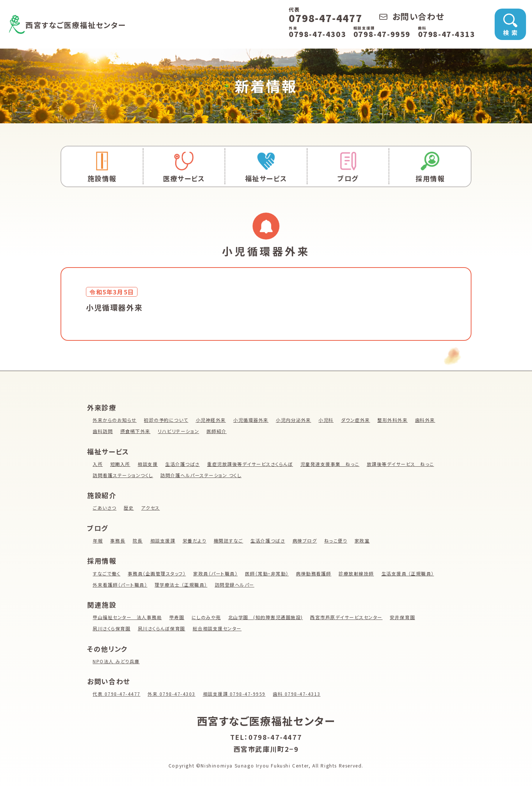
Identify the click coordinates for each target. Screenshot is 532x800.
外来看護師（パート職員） (120, 585)
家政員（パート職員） (216, 573)
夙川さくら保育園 (112, 628)
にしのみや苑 (207, 617)
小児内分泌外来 (295, 420)
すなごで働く (107, 573)
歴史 (129, 508)
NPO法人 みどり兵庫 (116, 661)
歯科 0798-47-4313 (299, 694)
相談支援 (148, 464)
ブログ (348, 167)
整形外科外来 (395, 420)
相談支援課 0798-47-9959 (235, 694)
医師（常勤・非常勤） (268, 573)
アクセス (151, 508)
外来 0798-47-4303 (172, 694)
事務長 (118, 540)
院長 (138, 540)
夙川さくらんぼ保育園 (162, 628)
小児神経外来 (211, 420)
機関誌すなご (229, 540)
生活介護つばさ (183, 464)
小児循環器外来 (252, 420)
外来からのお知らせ (115, 420)
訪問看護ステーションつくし (123, 475)
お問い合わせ (412, 16)
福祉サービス (266, 167)
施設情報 (102, 167)
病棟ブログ (306, 540)
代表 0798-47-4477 (117, 694)
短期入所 (120, 464)
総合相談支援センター (218, 628)
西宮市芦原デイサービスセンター (348, 617)
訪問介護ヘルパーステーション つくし (202, 475)
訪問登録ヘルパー (236, 585)
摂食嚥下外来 (136, 431)
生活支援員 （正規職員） (410, 573)
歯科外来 (427, 420)
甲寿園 (177, 617)
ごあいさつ (105, 508)
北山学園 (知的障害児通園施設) (267, 617)
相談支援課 (163, 540)
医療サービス (184, 167)
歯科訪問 (103, 431)
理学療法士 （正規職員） (182, 585)
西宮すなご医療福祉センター (88, 24)
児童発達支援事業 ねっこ (331, 464)
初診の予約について (166, 420)
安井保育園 (405, 617)
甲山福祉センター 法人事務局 (127, 617)
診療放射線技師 (358, 573)
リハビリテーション (179, 431)
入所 (98, 464)
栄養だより (195, 540)
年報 (98, 540)
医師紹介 (217, 431)
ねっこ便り (337, 540)
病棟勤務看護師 (315, 573)
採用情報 (430, 167)
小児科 (327, 420)
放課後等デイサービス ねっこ (402, 464)
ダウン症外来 (357, 420)
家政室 (364, 540)
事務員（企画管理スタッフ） (157, 573)
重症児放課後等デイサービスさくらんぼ (251, 464)
